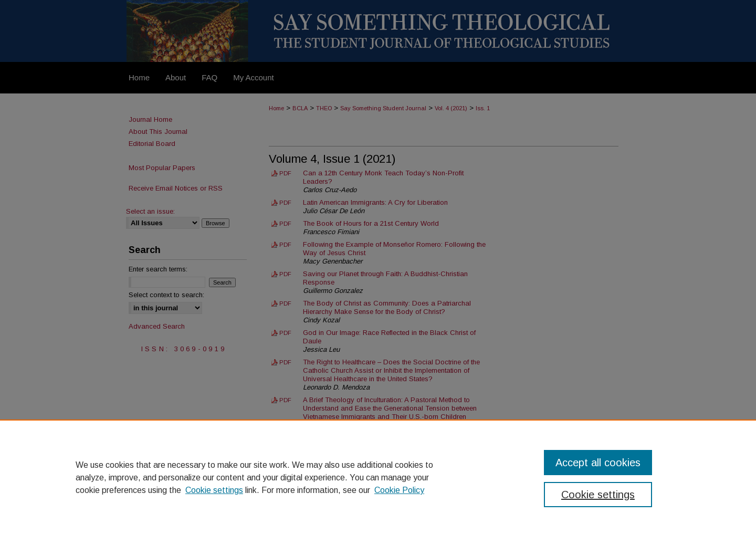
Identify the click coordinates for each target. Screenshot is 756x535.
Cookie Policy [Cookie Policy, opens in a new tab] (399, 490)
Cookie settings (214, 490)
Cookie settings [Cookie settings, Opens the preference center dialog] (598, 495)
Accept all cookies (598, 463)
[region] (378, 477)
